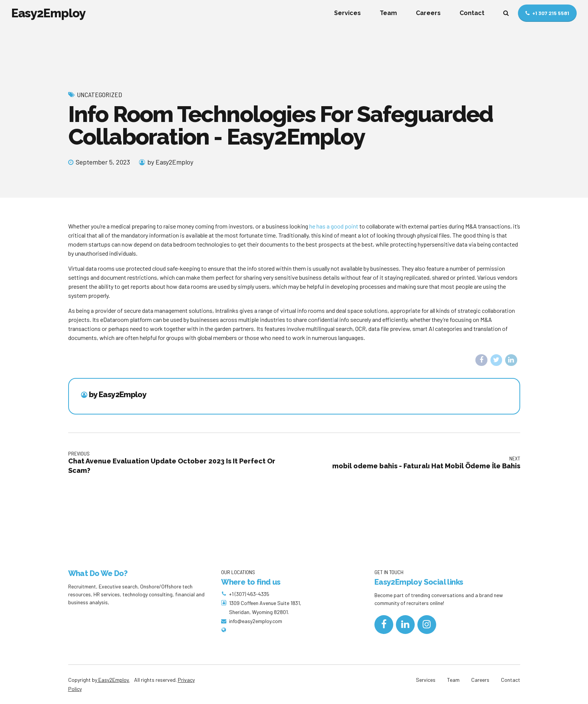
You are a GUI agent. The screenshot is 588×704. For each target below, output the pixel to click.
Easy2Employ (48, 13)
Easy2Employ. (113, 680)
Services (347, 13)
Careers (428, 13)
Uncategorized (99, 94)
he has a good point (334, 226)
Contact (472, 13)
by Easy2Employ (170, 162)
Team (388, 13)
